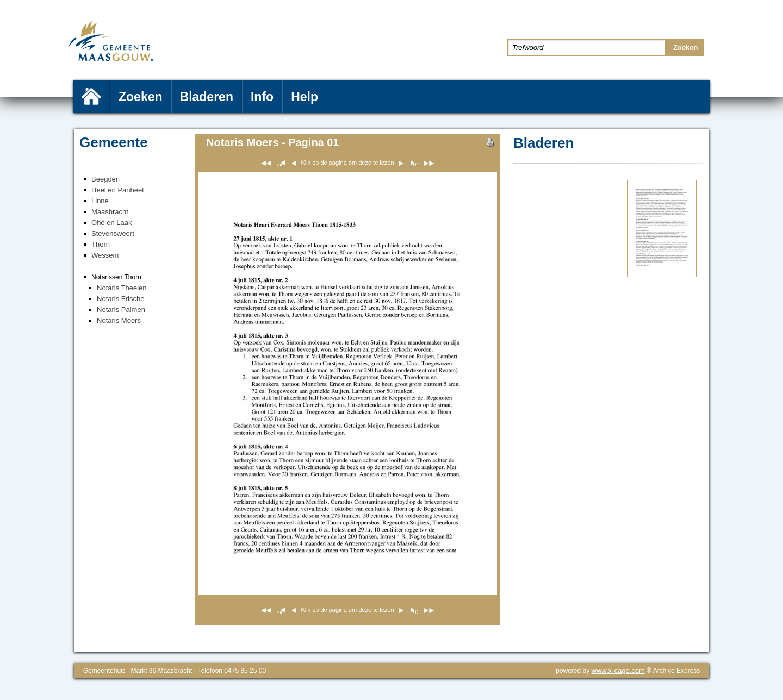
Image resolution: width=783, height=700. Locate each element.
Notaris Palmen (121, 310)
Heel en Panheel (117, 190)
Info (262, 97)
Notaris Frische (120, 299)
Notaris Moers (119, 320)
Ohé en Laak (111, 223)
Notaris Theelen (122, 288)
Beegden (105, 179)
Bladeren (207, 97)
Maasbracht (110, 212)
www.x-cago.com (618, 670)
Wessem (105, 255)
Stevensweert (113, 233)
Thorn (101, 244)
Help (304, 97)
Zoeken (141, 97)
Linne (100, 201)
